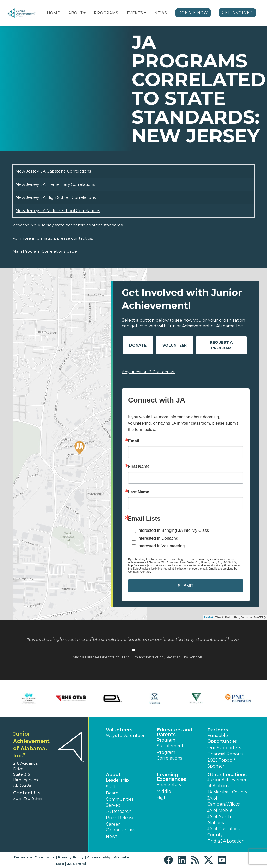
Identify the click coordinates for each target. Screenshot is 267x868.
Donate (138, 345)
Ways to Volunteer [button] (125, 735)
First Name (139, 467)
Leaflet (208, 617)
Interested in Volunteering (161, 546)
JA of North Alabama (219, 819)
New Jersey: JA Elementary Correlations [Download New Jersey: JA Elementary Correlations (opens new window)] (55, 184)
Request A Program (221, 345)
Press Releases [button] (121, 818)
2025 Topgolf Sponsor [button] (221, 763)
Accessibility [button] (99, 857)
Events (135, 13)
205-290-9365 (28, 798)
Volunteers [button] (119, 730)
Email (134, 441)
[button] (84, 13)
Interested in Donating (158, 538)
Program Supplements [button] (171, 743)
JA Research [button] (119, 811)
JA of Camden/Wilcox (224, 801)
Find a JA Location (226, 841)
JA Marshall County (227, 792)
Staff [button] (111, 787)
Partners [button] (218, 730)
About (75, 13)
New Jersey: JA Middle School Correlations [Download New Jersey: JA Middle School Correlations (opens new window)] (58, 211)
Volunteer (175, 345)
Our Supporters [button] (224, 748)
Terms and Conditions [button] (34, 857)
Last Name (139, 492)
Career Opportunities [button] (121, 827)
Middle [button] (164, 791)
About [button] (113, 775)
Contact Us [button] (27, 793)
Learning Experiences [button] (172, 777)
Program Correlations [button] (169, 755)
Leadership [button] (117, 780)
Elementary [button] (169, 785)
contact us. (82, 238)
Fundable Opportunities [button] (222, 738)
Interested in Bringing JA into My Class (173, 530)
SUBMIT (186, 586)
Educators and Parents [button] (175, 732)
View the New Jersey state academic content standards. (68, 225)
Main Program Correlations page (45, 251)
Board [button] (112, 793)
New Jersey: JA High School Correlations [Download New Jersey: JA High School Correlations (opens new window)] (56, 197)
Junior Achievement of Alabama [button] (228, 783)
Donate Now (193, 13)
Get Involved (237, 13)
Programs (106, 13)
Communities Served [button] (120, 802)
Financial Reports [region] (225, 754)
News (161, 13)
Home (53, 13)
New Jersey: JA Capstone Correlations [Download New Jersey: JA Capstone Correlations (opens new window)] (53, 171)
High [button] (162, 798)
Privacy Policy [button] (71, 857)
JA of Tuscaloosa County (224, 832)
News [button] (112, 836)
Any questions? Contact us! (148, 372)
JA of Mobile (220, 810)
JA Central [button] (77, 864)
